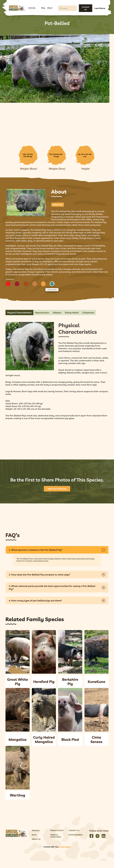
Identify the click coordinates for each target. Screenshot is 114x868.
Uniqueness (88, 313)
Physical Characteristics (19, 313)
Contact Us (86, 8)
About (50, 8)
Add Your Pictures (57, 489)
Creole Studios (65, 847)
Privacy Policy (57, 830)
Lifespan (57, 313)
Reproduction (42, 313)
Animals (32, 8)
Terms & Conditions (56, 836)
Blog (43, 8)
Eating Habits (72, 313)
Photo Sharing (76, 835)
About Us (36, 839)
